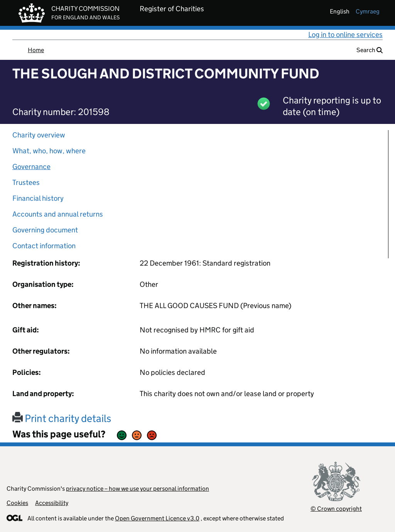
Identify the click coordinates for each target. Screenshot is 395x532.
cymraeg (368, 11)
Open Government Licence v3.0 (157, 518)
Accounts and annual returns (58, 214)
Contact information (44, 246)
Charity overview (39, 135)
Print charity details (62, 418)
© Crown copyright (336, 509)
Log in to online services (345, 35)
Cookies (17, 503)
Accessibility (52, 503)
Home (36, 50)
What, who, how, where (49, 151)
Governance (31, 167)
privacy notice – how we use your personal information (138, 489)
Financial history (38, 198)
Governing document (45, 230)
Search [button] (370, 50)
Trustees (26, 182)
